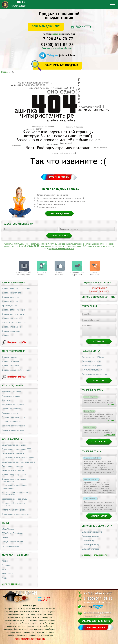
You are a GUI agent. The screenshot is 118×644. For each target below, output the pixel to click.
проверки (56, 34)
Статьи (5, 538)
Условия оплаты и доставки (77, 274)
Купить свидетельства (92, 364)
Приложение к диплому (13, 466)
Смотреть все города (11, 584)
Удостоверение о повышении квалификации (15, 494)
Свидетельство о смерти (13, 454)
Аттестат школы (9, 400)
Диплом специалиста (12, 293)
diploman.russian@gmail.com (62, 249)
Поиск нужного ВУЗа (17, 342)
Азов (4, 569)
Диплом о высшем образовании (16, 289)
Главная (5, 72)
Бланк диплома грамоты (13, 471)
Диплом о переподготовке (14, 475)
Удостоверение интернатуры (15, 499)
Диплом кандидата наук (13, 314)
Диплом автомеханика (92, 534)
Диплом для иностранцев (13, 310)
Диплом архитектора (91, 547)
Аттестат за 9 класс (11, 396)
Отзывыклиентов (59, 274)
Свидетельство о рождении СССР (16, 449)
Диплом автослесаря (91, 539)
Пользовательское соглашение (30, 639)
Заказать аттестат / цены (13, 426)
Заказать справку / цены (13, 430)
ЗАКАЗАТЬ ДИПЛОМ (96, 628)
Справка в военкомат (12, 422)
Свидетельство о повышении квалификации (15, 487)
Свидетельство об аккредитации (17, 514)
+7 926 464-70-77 (57, 39)
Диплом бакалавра (11, 297)
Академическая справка (13, 405)
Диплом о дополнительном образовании (14, 480)
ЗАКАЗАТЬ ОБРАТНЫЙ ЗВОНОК (96, 621)
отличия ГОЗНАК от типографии (24, 274)
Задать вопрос (99, 444)
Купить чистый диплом (92, 372)
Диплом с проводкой (11, 327)
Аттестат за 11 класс (11, 392)
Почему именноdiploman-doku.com (99, 290)
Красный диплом (10, 306)
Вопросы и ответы (41, 274)
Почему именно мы (11, 546)
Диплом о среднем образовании (16, 370)
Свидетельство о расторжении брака (19, 462)
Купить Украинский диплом (14, 510)
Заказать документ (46, 27)
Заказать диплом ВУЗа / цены (15, 323)
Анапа (5, 578)
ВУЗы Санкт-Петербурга (13, 533)
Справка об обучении (12, 409)
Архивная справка (10, 413)
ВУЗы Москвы (8, 529)
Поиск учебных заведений (61, 65)
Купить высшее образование (94, 377)
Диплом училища (10, 357)
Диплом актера (89, 543)
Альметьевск (8, 574)
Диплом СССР (8, 335)
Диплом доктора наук (12, 318)
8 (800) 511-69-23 (57, 45)
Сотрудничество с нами (12, 542)
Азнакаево (7, 565)
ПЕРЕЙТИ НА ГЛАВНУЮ (59, 177)
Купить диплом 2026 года (93, 359)
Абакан (5, 561)
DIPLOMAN (26, 593)
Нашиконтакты (95, 274)
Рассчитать (84, 27)
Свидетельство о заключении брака (18, 458)
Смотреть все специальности (94, 557)
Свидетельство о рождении (14, 445)
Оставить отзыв (99, 519)
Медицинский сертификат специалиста (14, 504)
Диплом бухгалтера (90, 551)
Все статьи (99, 383)
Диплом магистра (10, 301)
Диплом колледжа (10, 366)
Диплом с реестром (11, 331)
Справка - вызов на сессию (14, 417)
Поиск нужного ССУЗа (17, 377)
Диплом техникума (11, 361)
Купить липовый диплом (92, 368)
